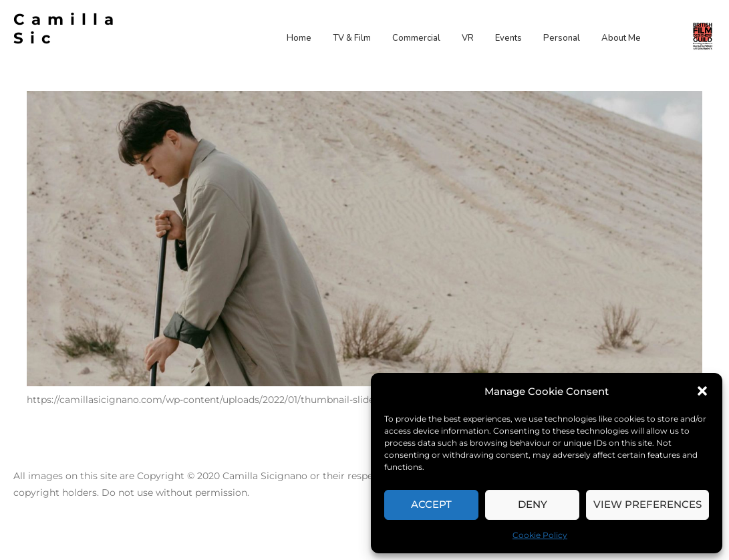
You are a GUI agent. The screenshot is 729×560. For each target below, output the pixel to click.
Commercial (416, 38)
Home (299, 38)
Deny (533, 504)
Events (508, 38)
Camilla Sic (67, 29)
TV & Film (352, 38)
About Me (621, 38)
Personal (562, 38)
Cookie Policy (540, 535)
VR (468, 38)
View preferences (647, 504)
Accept (431, 504)
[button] (702, 391)
